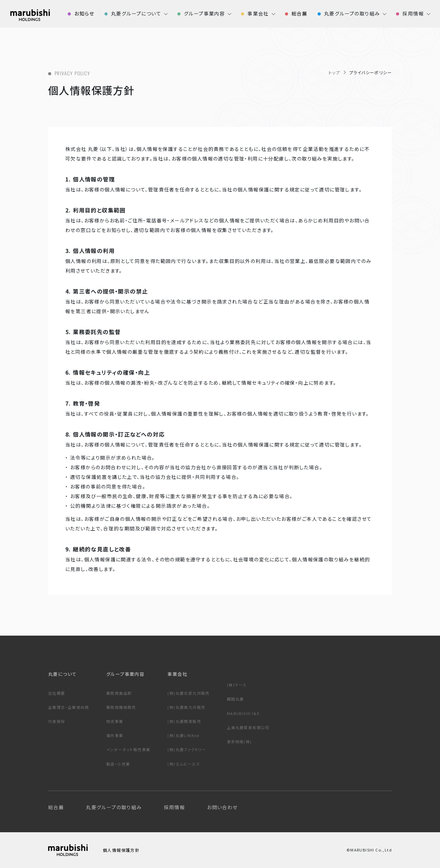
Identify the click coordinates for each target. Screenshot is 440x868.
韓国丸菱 (235, 699)
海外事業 (115, 735)
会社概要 (57, 693)
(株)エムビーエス (184, 764)
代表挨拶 (57, 721)
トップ (334, 72)
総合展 (56, 807)
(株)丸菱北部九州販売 (188, 693)
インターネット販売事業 (128, 749)
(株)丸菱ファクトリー (187, 749)
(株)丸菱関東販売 (184, 721)
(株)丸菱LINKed (183, 735)
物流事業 (115, 721)
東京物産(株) (239, 741)
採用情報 (175, 807)
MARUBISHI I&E (243, 713)
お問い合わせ (222, 807)
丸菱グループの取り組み (114, 807)
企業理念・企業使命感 (69, 707)
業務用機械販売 (121, 707)
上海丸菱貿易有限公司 (248, 727)
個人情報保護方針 (121, 850)
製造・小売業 (118, 764)
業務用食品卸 (119, 693)
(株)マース (237, 685)
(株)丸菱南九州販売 (186, 707)
